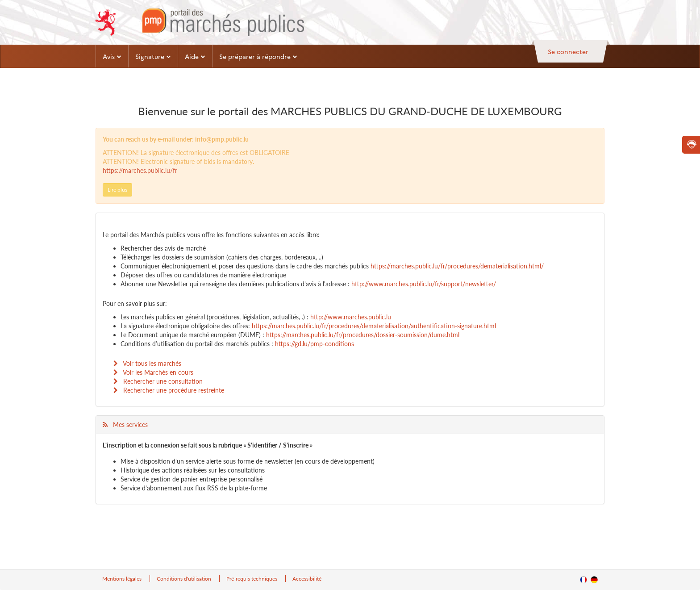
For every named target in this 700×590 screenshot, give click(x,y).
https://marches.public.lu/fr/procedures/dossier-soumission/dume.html (363, 335)
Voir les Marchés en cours (153, 372)
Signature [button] (153, 56)
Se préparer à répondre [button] (258, 56)
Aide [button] (195, 56)
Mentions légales (123, 579)
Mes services (125, 425)
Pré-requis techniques (252, 579)
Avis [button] (112, 56)
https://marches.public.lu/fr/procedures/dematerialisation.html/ (457, 266)
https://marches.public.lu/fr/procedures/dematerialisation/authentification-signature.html (374, 326)
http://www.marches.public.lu (351, 317)
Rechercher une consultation (158, 381)
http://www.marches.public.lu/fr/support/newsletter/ (424, 284)
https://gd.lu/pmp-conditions (315, 344)
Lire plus (117, 190)
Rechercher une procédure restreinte (169, 390)
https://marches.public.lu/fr (140, 170)
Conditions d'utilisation (185, 579)
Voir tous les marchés (147, 363)
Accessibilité (307, 579)
